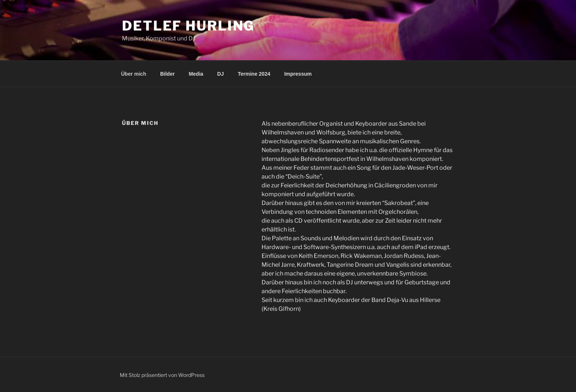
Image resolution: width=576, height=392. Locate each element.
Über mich (134, 74)
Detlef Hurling (188, 26)
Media (196, 74)
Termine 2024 (254, 74)
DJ (220, 74)
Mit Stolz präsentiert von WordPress (162, 375)
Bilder (168, 74)
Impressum (298, 74)
